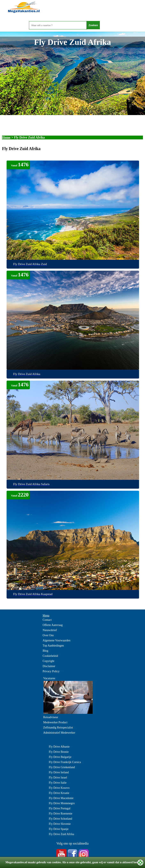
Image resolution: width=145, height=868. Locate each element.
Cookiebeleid (50, 656)
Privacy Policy (51, 671)
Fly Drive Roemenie (61, 814)
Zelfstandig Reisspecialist (58, 728)
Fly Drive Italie (58, 783)
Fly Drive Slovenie (60, 824)
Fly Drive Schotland (61, 819)
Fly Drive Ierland (59, 772)
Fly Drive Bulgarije (60, 757)
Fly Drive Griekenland (62, 767)
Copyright (49, 661)
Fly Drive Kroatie (59, 793)
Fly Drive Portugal (60, 808)
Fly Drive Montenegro (62, 803)
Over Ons (48, 635)
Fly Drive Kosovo (59, 788)
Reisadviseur (51, 717)
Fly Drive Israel (58, 778)
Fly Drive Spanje (59, 829)
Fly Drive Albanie (59, 747)
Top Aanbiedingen (53, 646)
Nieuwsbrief (50, 630)
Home (6, 137)
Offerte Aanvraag (53, 625)
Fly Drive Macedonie (61, 798)
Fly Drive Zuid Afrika (62, 834)
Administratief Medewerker (59, 733)
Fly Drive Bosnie (59, 752)
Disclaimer (49, 666)
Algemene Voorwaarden (57, 640)
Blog (45, 651)
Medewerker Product (55, 722)
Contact (47, 620)
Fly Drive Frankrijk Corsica (65, 762)
